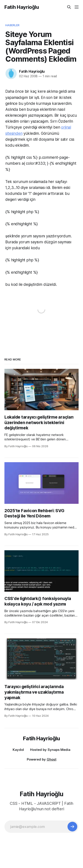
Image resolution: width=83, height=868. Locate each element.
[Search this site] (69, 7)
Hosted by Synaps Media (50, 750)
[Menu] (77, 7)
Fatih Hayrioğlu (22, 7)
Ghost (52, 759)
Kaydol (18, 750)
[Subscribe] (72, 827)
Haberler (12, 25)
